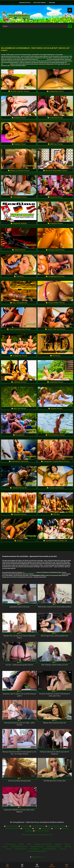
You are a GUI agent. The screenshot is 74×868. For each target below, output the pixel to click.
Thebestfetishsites (38, 826)
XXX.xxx (56, 828)
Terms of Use (11, 844)
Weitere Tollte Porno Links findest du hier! (37, 835)
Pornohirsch (6, 64)
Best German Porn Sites (56, 826)
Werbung (58, 844)
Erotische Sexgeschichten (37, 851)
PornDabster (27, 828)
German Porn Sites (42, 831)
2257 (29, 844)
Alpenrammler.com (38, 857)
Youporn (69, 63)
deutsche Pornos (40, 3)
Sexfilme (52, 3)
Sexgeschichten (25, 3)
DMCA (21, 844)
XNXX (36, 828)
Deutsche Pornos (37, 846)
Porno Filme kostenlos (30, 572)
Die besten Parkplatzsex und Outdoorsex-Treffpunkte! (48, 574)
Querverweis (46, 828)
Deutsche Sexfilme (68, 55)
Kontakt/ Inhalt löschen (43, 844)
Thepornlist (25, 826)
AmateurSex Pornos (54, 846)
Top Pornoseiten (12, 826)
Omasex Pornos (21, 849)
